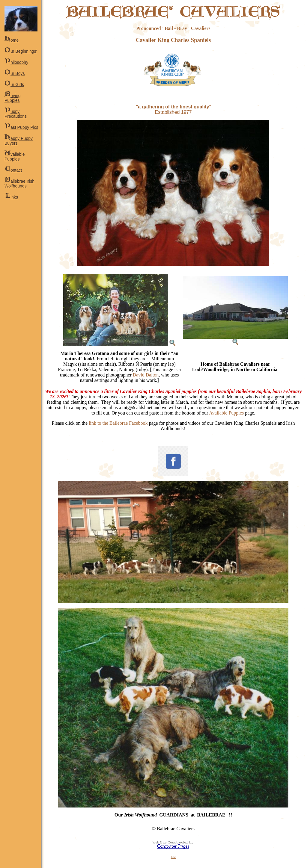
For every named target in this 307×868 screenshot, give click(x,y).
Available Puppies (227, 413)
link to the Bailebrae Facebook (118, 423)
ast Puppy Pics (21, 127)
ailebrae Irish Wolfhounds (19, 184)
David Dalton (146, 375)
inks (11, 197)
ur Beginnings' (21, 51)
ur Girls (14, 84)
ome (12, 40)
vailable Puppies (15, 157)
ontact (13, 170)
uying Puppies (12, 98)
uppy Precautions (16, 114)
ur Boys (15, 73)
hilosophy (16, 62)
